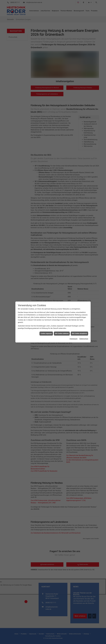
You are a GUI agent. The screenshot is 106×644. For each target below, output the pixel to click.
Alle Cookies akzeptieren (79, 318)
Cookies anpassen (46, 318)
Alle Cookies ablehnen (62, 318)
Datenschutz (84, 323)
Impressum (74, 323)
